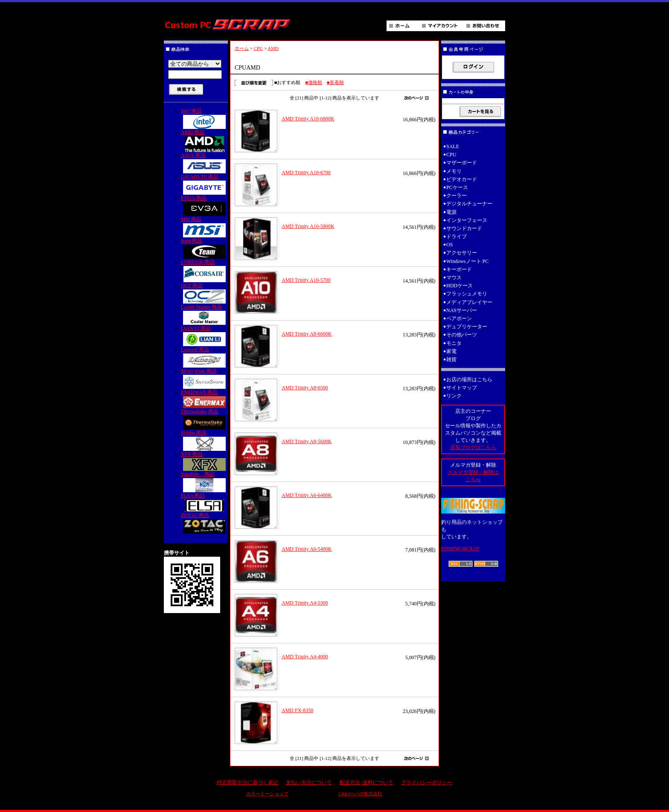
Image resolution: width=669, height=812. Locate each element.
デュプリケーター (467, 327)
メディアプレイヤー (469, 302)
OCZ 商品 (204, 293)
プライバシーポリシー (427, 783)
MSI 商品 (204, 227)
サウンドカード (464, 228)
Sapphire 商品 (204, 482)
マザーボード (462, 163)
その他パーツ (462, 335)
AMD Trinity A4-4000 (305, 657)
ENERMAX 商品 (204, 399)
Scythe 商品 (204, 440)
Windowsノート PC (467, 261)
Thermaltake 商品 (204, 419)
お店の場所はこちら (469, 380)
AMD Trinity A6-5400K (307, 549)
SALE (453, 146)
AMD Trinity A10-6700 (306, 172)
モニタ (454, 343)
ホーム (242, 48)
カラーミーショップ (267, 794)
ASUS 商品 (204, 163)
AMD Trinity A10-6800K (308, 119)
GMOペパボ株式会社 (361, 794)
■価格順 (314, 82)
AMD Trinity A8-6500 (305, 388)
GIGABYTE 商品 (204, 184)
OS (449, 245)
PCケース (457, 187)
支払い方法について (309, 783)
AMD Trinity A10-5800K (308, 226)
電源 (451, 212)
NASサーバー (462, 310)
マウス (454, 277)
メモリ (454, 171)
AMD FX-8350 (297, 710)
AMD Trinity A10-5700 (306, 280)
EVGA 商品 (204, 206)
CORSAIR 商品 (204, 271)
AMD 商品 (204, 141)
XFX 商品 (204, 461)
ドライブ (457, 237)
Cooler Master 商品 (204, 314)
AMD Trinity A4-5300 (305, 603)
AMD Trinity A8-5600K (307, 441)
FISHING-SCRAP (460, 549)
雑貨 (451, 359)
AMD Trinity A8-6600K (307, 334)
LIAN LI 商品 (204, 336)
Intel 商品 (204, 118)
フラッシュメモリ (467, 294)
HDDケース (460, 286)
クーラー (457, 196)
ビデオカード (462, 179)
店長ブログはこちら (473, 447)
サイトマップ (462, 388)
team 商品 (204, 248)
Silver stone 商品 (204, 378)
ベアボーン (459, 318)
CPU (258, 48)
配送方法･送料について (366, 783)
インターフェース (467, 220)
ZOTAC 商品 (204, 523)
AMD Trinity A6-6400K (307, 495)
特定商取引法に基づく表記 (247, 783)
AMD (273, 48)
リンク (454, 396)
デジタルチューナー (472, 204)
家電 (451, 351)
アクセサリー (462, 253)
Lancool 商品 (204, 357)
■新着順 (335, 82)
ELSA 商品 (204, 502)
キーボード (459, 269)
